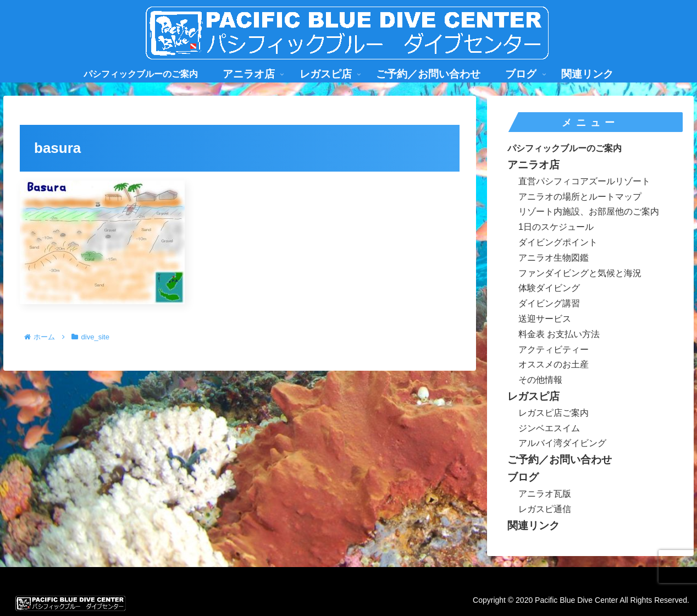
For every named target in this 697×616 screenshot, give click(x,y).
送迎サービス (545, 319)
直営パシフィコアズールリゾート (584, 181)
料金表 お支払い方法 (559, 334)
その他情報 (540, 380)
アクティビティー (554, 350)
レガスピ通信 (545, 509)
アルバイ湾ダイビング (562, 443)
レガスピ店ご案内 (554, 413)
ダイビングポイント (558, 242)
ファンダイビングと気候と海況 (580, 273)
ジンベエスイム (549, 428)
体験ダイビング (549, 288)
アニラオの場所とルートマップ (580, 197)
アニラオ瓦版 (545, 494)
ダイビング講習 (549, 303)
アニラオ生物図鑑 (554, 258)
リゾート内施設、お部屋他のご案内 (589, 211)
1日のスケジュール (556, 227)
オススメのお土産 (554, 364)
